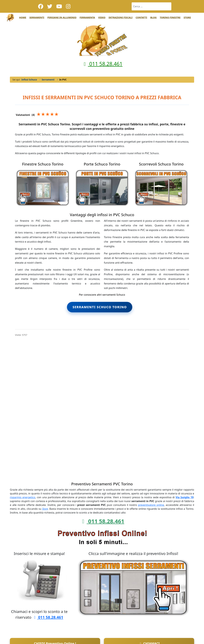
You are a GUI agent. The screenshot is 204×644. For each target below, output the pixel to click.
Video (102, 17)
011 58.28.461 (102, 64)
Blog (153, 17)
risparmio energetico (23, 497)
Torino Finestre (170, 17)
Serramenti (37, 17)
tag (135, 307)
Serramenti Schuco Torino (100, 307)
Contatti (141, 17)
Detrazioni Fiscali (120, 17)
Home (23, 17)
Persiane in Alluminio (62, 17)
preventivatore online (151, 505)
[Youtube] (59, 6)
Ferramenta (87, 17)
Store (187, 17)
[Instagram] (68, 6)
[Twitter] (50, 6)
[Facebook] (41, 6)
